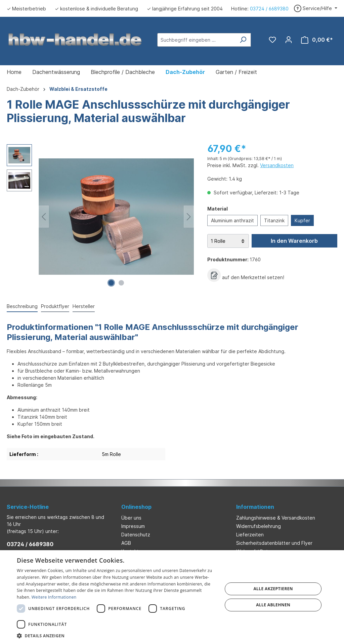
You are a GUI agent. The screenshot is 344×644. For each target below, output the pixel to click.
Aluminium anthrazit (232, 220)
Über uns (131, 518)
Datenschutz (136, 535)
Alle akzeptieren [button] (273, 589)
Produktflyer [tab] (55, 306)
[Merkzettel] (272, 40)
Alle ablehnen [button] (273, 605)
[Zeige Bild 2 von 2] (121, 283)
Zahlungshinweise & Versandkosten (276, 518)
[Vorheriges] (44, 217)
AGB (126, 543)
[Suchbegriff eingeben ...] (196, 40)
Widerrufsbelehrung (259, 526)
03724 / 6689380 (269, 9)
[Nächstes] (189, 217)
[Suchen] (243, 40)
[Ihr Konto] (289, 40)
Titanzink (274, 220)
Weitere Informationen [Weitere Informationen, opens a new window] (54, 597)
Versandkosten (277, 165)
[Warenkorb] (317, 40)
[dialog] (172, 597)
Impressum (133, 526)
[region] (100, 217)
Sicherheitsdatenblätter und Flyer (274, 543)
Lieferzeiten (250, 535)
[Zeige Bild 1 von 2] (111, 283)
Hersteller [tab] (84, 306)
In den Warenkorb (294, 241)
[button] (117, 636)
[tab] (22, 307)
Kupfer (302, 220)
